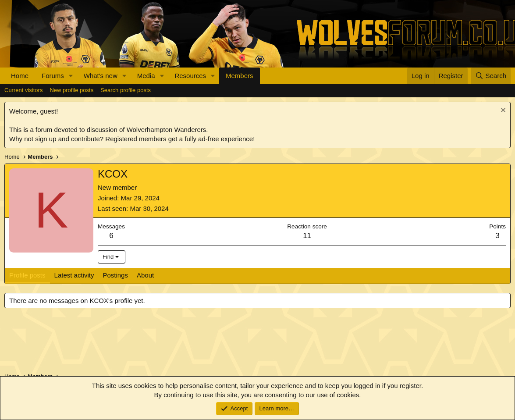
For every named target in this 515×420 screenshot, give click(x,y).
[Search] (491, 76)
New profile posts (71, 90)
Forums (53, 76)
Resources (190, 76)
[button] (71, 76)
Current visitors (23, 90)
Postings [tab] (115, 275)
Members (240, 76)
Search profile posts (126, 90)
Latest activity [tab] (74, 275)
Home (20, 76)
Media (146, 76)
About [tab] (145, 275)
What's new (101, 76)
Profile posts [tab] (27, 275)
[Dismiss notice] (502, 111)
